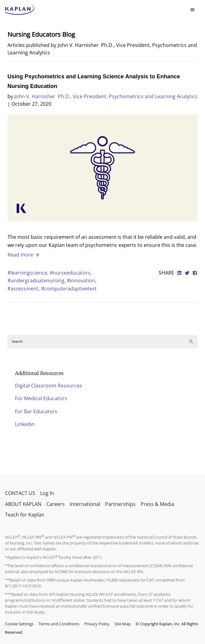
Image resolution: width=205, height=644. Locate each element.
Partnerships (120, 504)
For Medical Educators (41, 398)
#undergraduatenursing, (37, 280)
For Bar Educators (36, 411)
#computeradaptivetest (69, 289)
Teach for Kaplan (25, 515)
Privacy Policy (97, 624)
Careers (56, 504)
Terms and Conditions (59, 624)
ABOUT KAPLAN (23, 504)
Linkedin (25, 424)
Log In (47, 493)
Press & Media (157, 504)
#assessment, (24, 289)
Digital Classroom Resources (49, 386)
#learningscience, (29, 273)
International (85, 504)
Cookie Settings (19, 624)
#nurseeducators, (71, 273)
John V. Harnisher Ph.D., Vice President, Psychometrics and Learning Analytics (106, 96)
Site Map (123, 624)
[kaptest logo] (20, 10)
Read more (24, 255)
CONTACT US (20, 493)
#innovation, (82, 280)
